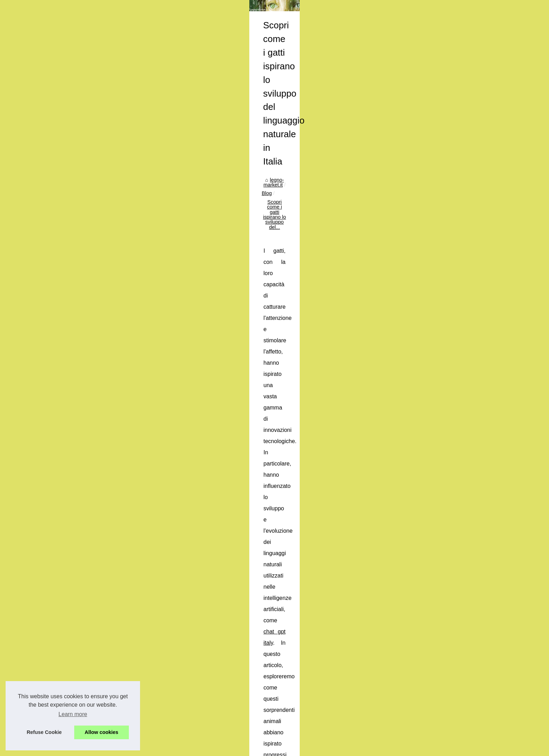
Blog (221, 167)
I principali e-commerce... (101, 221)
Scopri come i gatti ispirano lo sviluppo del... (281, 167)
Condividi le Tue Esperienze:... (107, 253)
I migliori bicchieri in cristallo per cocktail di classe (424, 673)
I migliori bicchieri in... (97, 158)
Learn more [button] (73, 714)
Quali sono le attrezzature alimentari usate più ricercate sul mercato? (233, 677)
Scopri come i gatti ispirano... (106, 174)
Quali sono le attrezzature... (104, 189)
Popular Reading (92, 119)
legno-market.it (193, 167)
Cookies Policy (160, 748)
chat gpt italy (229, 213)
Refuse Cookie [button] (44, 732)
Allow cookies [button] (102, 732)
